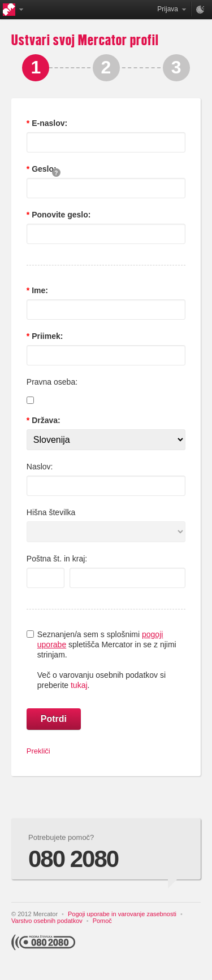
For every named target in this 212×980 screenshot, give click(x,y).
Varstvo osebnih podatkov (47, 921)
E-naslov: (48, 123)
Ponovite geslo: (60, 215)
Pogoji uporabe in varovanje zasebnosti (122, 914)
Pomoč (102, 921)
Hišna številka (51, 512)
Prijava (168, 9)
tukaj (79, 685)
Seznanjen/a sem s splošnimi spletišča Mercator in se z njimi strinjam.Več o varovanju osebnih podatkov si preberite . (107, 660)
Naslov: (40, 467)
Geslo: (43, 169)
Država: (45, 420)
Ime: (39, 290)
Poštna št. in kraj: (57, 559)
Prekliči (38, 751)
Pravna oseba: (52, 382)
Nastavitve (201, 9)
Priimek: (46, 336)
